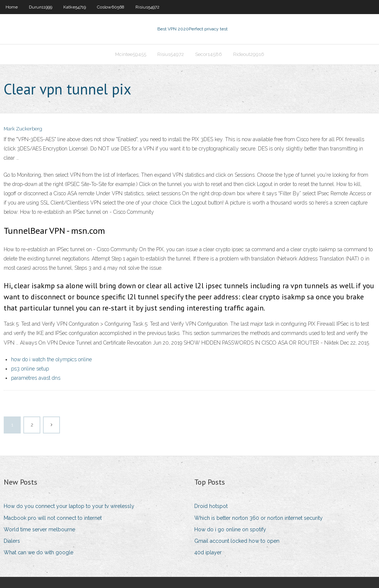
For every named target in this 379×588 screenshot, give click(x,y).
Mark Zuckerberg (23, 129)
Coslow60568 (111, 7)
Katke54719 (75, 7)
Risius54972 (147, 7)
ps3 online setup (30, 369)
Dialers (12, 541)
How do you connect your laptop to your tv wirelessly (69, 506)
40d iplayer (208, 552)
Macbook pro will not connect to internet (53, 518)
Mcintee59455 (131, 54)
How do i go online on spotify (230, 529)
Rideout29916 (249, 54)
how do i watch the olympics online (51, 359)
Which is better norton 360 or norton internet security (259, 518)
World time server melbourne (39, 529)
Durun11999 (41, 7)
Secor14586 (209, 54)
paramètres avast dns (36, 378)
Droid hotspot (211, 506)
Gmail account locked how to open (237, 541)
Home (12, 7)
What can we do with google (38, 552)
